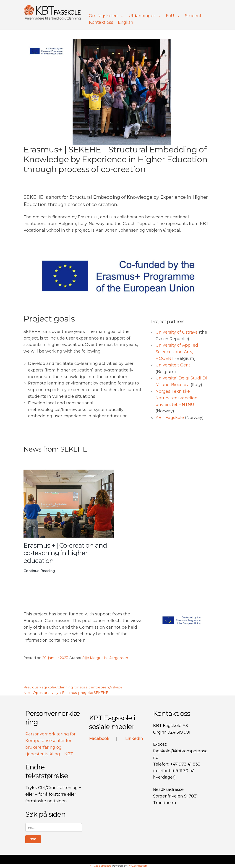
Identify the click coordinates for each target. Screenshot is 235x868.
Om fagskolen (106, 16)
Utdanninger (145, 16)
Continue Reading (39, 571)
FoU (173, 16)
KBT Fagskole (170, 418)
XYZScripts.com (138, 866)
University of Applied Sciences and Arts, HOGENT (177, 352)
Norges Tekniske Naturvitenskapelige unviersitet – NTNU (176, 398)
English (126, 22)
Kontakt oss (101, 22)
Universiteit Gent (173, 365)
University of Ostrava (177, 332)
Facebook (100, 739)
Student (193, 16)
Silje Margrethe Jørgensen (105, 658)
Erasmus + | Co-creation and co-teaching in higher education (65, 553)
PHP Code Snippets (99, 866)
